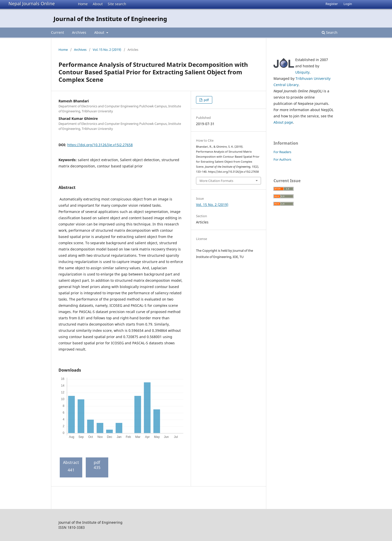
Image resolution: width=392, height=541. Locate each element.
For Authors (282, 159)
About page (283, 122)
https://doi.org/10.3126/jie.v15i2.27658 (100, 145)
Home (83, 4)
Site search (117, 4)
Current (57, 32)
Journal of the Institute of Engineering (110, 19)
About (98, 4)
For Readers (282, 152)
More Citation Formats (216, 181)
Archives (79, 32)
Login (348, 4)
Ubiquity (302, 72)
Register (332, 4)
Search (330, 32)
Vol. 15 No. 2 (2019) (107, 50)
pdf (206, 100)
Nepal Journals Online (32, 4)
